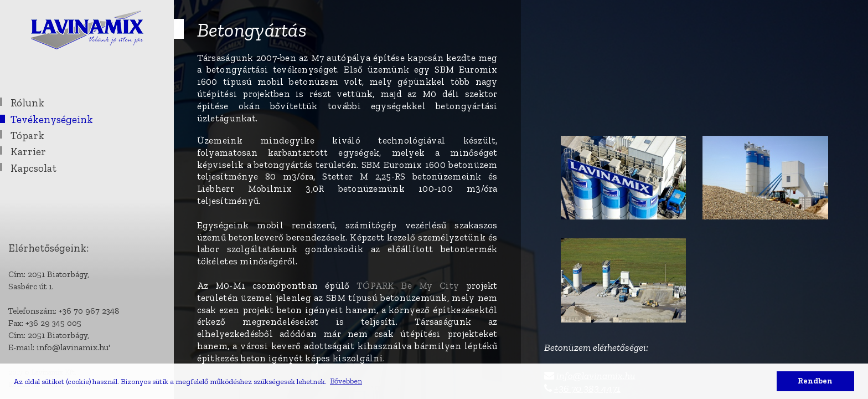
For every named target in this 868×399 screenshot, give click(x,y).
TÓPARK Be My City (411, 285)
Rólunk (27, 103)
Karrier (28, 152)
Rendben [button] (815, 381)
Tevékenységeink (52, 119)
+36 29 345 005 (53, 323)
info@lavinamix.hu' (73, 347)
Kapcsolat (33, 168)
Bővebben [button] (346, 381)
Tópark (27, 135)
